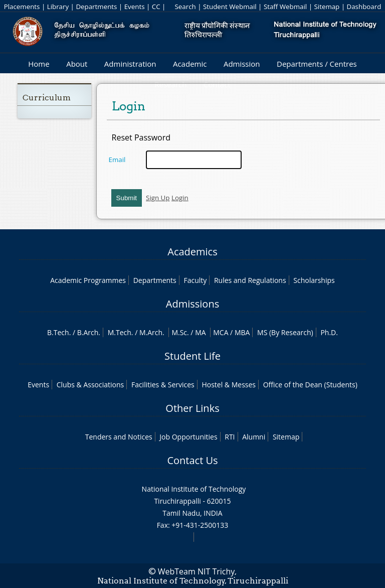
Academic (190, 64)
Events (135, 7)
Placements (22, 7)
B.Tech (58, 332)
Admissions (192, 304)
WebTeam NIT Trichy (197, 571)
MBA (242, 332)
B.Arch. (89, 332)
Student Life (192, 356)
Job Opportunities (188, 437)
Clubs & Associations (90, 385)
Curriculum (47, 98)
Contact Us (192, 460)
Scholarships (314, 280)
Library (58, 7)
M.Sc (179, 332)
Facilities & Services (163, 385)
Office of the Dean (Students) (310, 385)
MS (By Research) (285, 332)
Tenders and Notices (119, 437)
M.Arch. (152, 332)
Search (185, 7)
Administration (130, 64)
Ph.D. (329, 332)
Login (180, 198)
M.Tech (120, 332)
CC (156, 7)
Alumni (254, 437)
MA (200, 332)
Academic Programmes (88, 280)
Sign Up (158, 198)
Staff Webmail (285, 7)
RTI (230, 437)
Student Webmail (230, 7)
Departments (96, 7)
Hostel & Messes (229, 385)
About (77, 64)
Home (39, 64)
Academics (192, 252)
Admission (242, 64)
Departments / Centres (317, 64)
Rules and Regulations (250, 280)
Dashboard (364, 7)
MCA (221, 332)
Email (117, 160)
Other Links (192, 408)
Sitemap (327, 7)
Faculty (195, 280)
